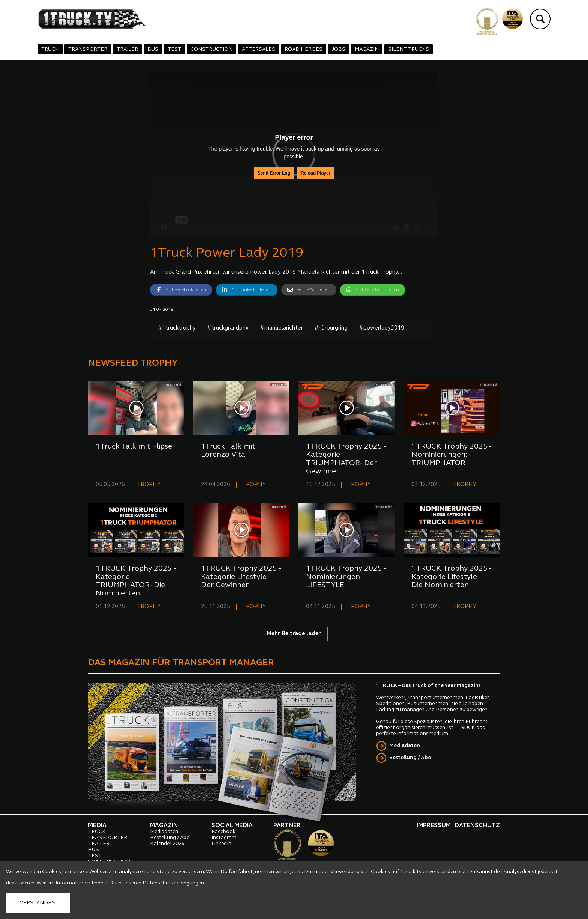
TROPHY (149, 485)
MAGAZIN (367, 49)
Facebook (223, 832)
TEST (174, 49)
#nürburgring (331, 328)
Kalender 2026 (167, 844)
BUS (153, 49)
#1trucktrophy (177, 328)
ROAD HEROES (304, 49)
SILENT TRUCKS (409, 49)
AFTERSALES (259, 49)
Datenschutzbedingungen (173, 883)
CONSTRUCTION (211, 49)
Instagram (224, 838)
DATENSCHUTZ (477, 826)
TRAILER (127, 49)
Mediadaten (405, 746)
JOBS (339, 49)
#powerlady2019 (382, 328)
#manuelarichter (281, 328)
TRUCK (50, 49)
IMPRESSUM (434, 826)
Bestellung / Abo (410, 758)
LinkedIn (221, 844)
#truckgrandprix (228, 328)
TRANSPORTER (88, 49)
